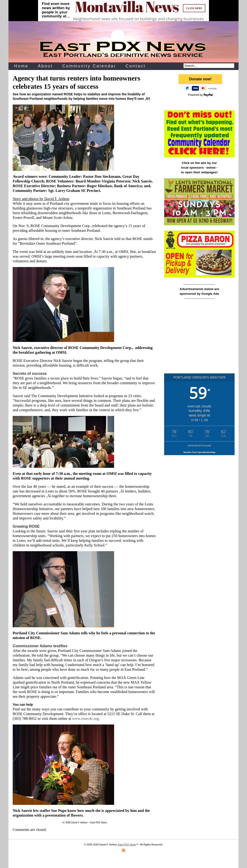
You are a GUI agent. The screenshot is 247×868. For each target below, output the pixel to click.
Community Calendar (89, 66)
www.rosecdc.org (85, 719)
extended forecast (199, 445)
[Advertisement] (199, 339)
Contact (136, 66)
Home (21, 66)
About (45, 66)
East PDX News (127, 845)
